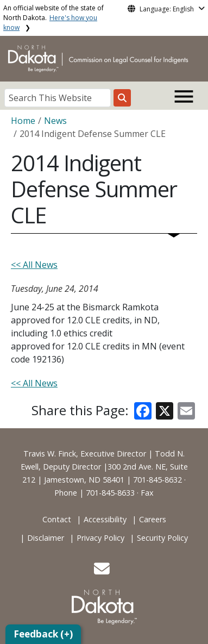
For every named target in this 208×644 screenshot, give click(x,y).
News (55, 121)
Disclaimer (46, 538)
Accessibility (105, 519)
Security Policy (162, 538)
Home (23, 121)
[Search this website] (122, 98)
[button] (102, 571)
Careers (153, 519)
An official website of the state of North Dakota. (53, 18)
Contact (57, 519)
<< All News (34, 265)
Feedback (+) (43, 634)
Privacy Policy (100, 538)
